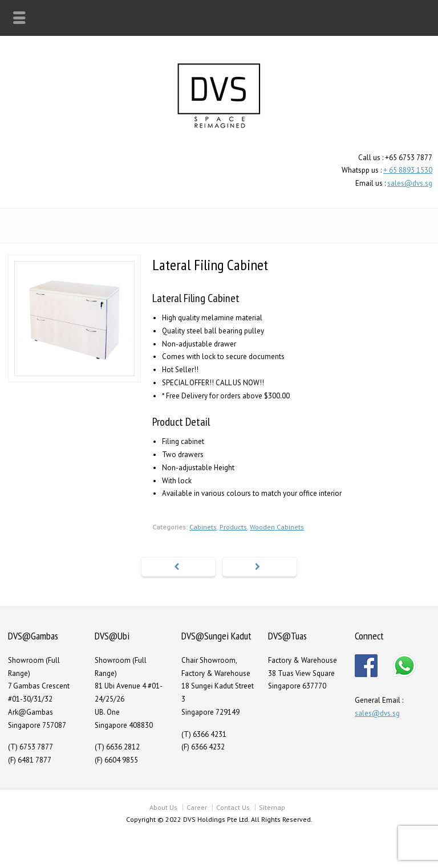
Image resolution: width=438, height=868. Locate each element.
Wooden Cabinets (277, 527)
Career (197, 807)
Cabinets (203, 527)
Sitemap (272, 807)
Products (233, 527)
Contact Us (233, 807)
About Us (163, 807)
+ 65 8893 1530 (408, 170)
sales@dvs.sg (410, 183)
